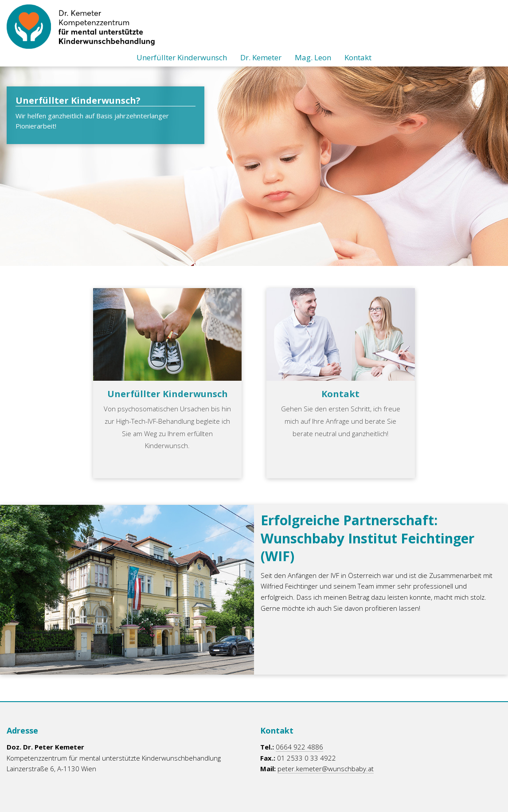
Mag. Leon (313, 57)
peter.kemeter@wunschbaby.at (326, 769)
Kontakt (358, 57)
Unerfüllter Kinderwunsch (182, 57)
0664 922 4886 (299, 747)
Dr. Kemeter (261, 57)
